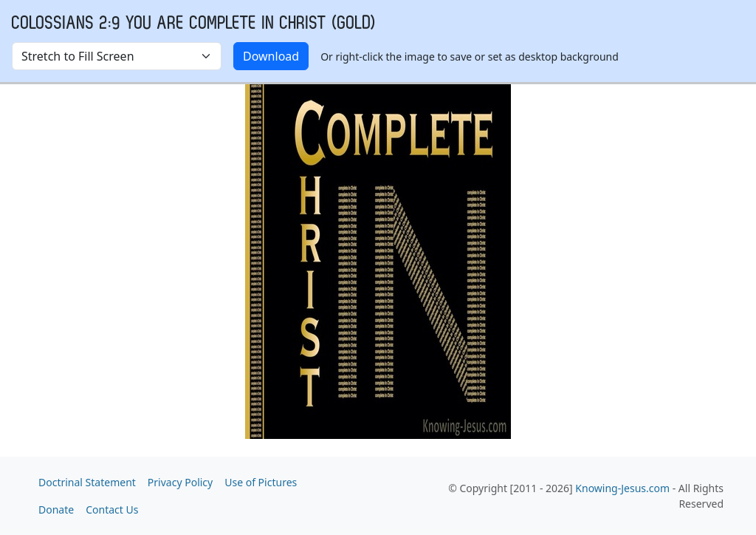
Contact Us (112, 510)
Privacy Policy (180, 482)
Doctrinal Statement (87, 482)
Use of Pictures (261, 482)
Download (271, 56)
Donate (56, 510)
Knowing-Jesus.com (622, 488)
